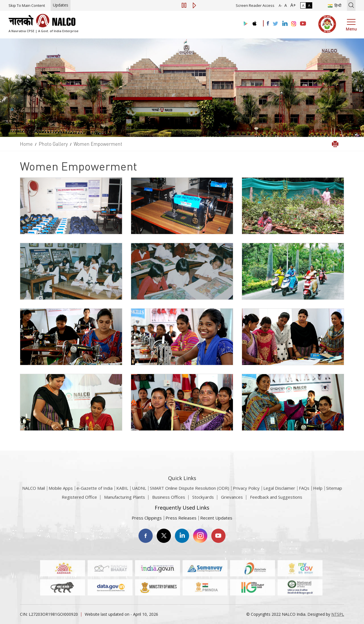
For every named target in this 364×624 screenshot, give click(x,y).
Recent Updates (216, 518)
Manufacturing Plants (125, 501)
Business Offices (169, 501)
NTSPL (338, 614)
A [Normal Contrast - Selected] (303, 5)
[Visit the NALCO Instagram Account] (294, 24)
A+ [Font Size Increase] (292, 5)
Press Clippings (147, 518)
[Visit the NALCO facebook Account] (268, 23)
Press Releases (181, 518)
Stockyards (203, 501)
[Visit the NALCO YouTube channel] (303, 24)
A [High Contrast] (309, 5)
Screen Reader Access (255, 5)
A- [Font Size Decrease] (280, 6)
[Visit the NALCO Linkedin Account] (285, 24)
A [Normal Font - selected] (285, 5)
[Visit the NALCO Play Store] (245, 24)
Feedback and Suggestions (276, 501)
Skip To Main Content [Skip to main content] (27, 5)
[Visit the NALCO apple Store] (254, 22)
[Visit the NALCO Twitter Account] (275, 24)
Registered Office (79, 501)
